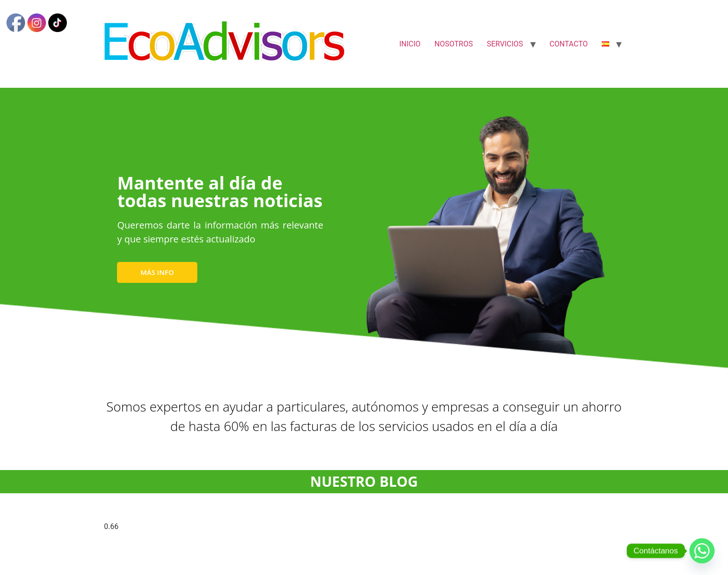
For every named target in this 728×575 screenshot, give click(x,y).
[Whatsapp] (702, 551)
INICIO (410, 44)
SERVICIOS (505, 44)
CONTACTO (569, 44)
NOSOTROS (454, 44)
